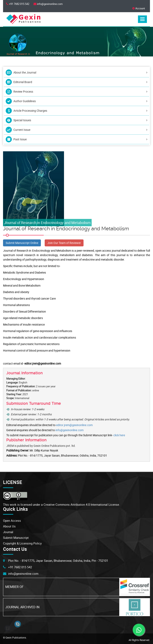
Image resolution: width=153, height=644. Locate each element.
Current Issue (76, 130)
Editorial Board (76, 82)
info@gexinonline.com (69, 430)
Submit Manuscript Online (22, 243)
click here (119, 435)
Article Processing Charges (76, 111)
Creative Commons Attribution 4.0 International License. (82, 504)
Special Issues (76, 120)
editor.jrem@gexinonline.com (74, 425)
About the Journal (76, 73)
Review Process (76, 92)
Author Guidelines (76, 101)
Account (139, 8)
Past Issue (76, 139)
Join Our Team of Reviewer (64, 243)
